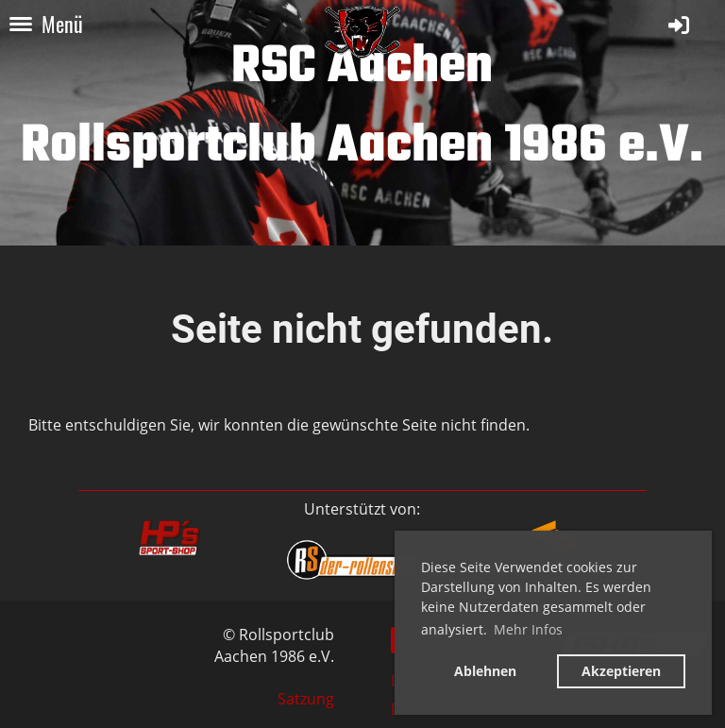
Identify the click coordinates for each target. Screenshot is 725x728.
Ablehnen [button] (485, 671)
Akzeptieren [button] (621, 671)
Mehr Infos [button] (528, 629)
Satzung (306, 699)
